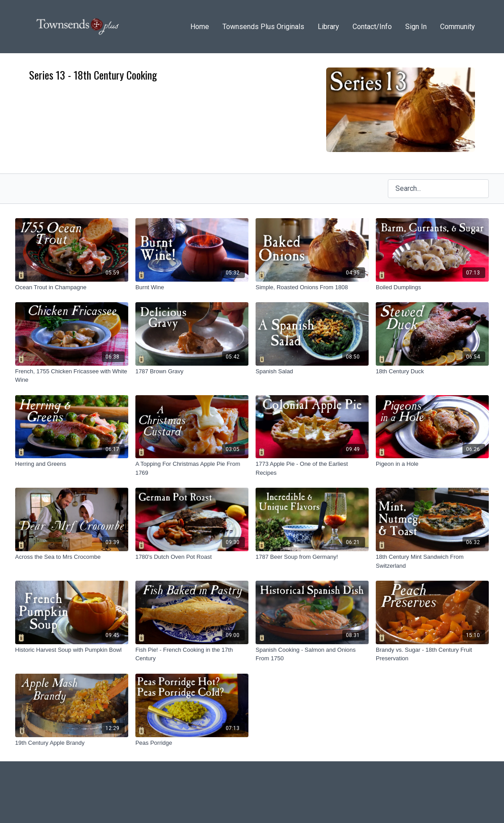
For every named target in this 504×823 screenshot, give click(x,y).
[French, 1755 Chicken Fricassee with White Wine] (72, 376)
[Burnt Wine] (192, 287)
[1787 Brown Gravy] (192, 371)
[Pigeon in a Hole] (432, 464)
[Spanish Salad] (312, 371)
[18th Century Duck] (432, 371)
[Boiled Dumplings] (432, 287)
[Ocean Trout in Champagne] (72, 287)
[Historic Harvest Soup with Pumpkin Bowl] (72, 650)
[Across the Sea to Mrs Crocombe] (72, 557)
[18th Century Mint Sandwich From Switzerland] (432, 561)
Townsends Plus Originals (263, 27)
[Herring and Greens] (72, 464)
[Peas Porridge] (192, 743)
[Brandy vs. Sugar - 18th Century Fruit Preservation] (432, 654)
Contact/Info (372, 27)
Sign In (416, 27)
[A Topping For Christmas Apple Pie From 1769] (192, 468)
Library (328, 27)
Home (200, 27)
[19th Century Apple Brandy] (72, 743)
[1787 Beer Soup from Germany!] (312, 557)
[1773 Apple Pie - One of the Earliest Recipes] (312, 468)
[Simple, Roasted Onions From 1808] (312, 287)
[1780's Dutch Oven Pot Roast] (192, 557)
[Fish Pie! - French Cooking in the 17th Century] (192, 654)
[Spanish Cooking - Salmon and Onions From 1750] (312, 654)
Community (458, 27)
